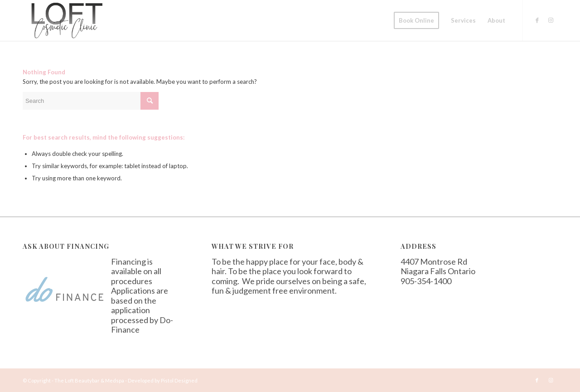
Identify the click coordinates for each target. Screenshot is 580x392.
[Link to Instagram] (551, 20)
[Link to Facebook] (537, 20)
